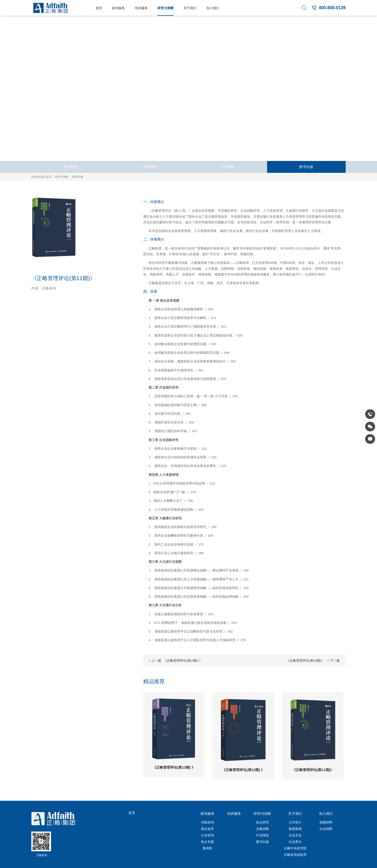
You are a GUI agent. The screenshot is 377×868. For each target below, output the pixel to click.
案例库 (207, 848)
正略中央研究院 (295, 848)
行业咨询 (207, 835)
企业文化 (295, 835)
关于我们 (190, 8)
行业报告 (228, 167)
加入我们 (213, 8)
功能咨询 (207, 822)
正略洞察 (149, 167)
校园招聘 (326, 822)
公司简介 (295, 822)
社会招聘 (326, 829)
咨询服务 (118, 8)
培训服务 (141, 8)
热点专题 (207, 842)
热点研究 (71, 167)
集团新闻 (295, 829)
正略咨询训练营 (295, 855)
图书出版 (306, 167)
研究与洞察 (166, 8)
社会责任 (295, 842)
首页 (99, 8)
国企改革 (207, 829)
